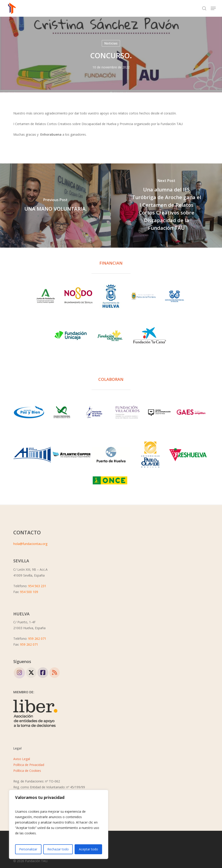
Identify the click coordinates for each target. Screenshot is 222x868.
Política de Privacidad (29, 765)
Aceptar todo (88, 849)
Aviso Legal (22, 759)
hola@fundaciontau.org (30, 544)
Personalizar (28, 849)
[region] (59, 824)
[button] (213, 8)
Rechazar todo (58, 849)
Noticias (111, 43)
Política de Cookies (27, 771)
